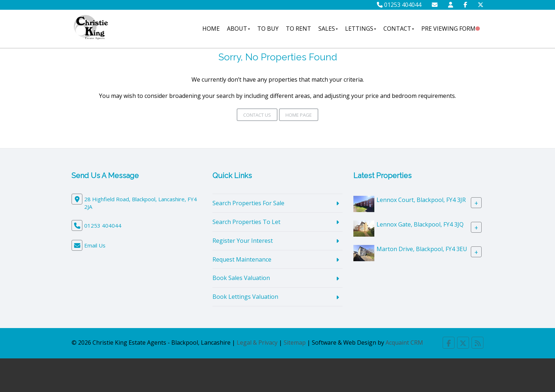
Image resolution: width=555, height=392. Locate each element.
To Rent (298, 29)
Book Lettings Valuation (245, 297)
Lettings (361, 29)
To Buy (268, 29)
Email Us (95, 245)
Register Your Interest (243, 241)
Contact (399, 29)
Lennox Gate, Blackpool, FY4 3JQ (420, 224)
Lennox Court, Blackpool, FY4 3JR (421, 200)
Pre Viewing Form (448, 29)
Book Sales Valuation (241, 278)
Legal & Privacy (257, 343)
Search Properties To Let (246, 222)
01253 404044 (399, 5)
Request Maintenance (242, 259)
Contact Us (257, 115)
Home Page (299, 115)
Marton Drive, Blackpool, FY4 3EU (422, 249)
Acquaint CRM (404, 343)
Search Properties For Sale (248, 203)
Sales (328, 29)
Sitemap (295, 343)
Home (211, 29)
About (238, 29)
